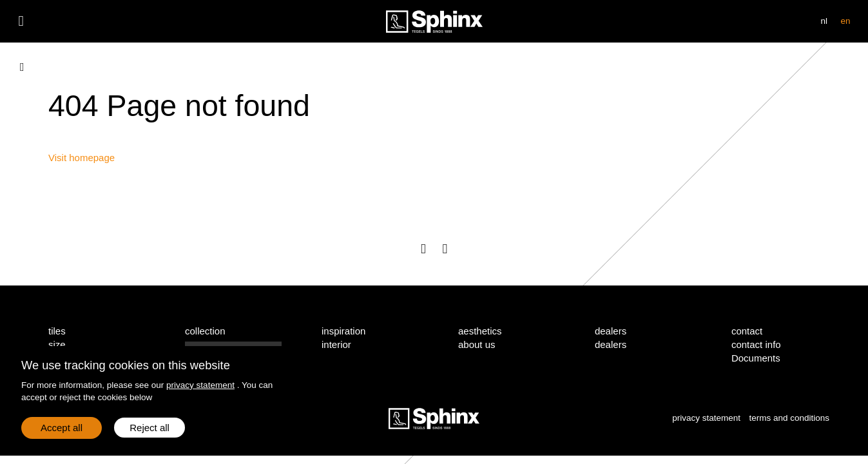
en (845, 21)
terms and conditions (789, 418)
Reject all (149, 428)
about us (477, 344)
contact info (756, 344)
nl (825, 21)
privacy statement (200, 385)
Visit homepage (82, 158)
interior (336, 344)
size (57, 344)
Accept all (62, 428)
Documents (756, 358)
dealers (611, 344)
